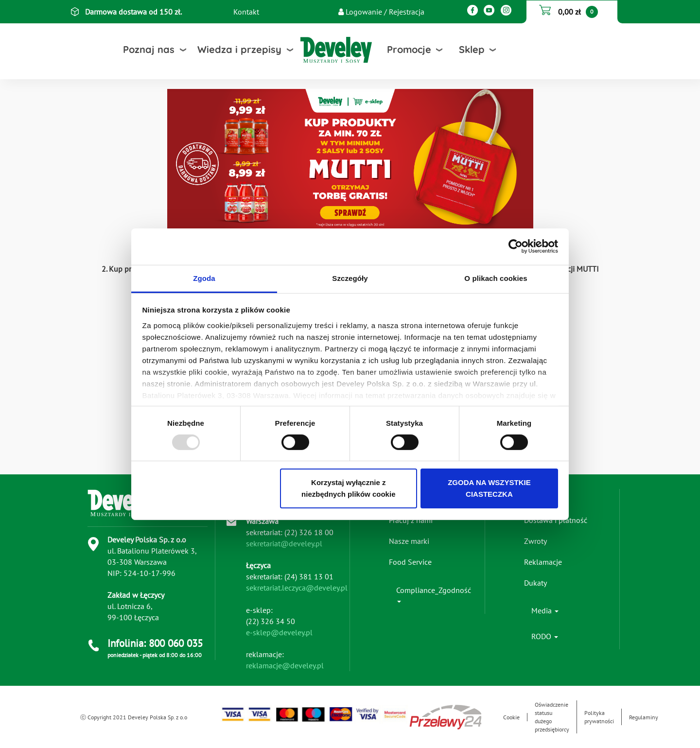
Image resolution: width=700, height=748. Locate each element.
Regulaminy (644, 717)
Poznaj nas (149, 49)
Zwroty (535, 541)
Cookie (511, 717)
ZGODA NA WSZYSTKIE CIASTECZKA (489, 488)
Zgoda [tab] (204, 278)
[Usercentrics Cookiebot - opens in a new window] (516, 246)
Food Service (410, 562)
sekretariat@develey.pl (284, 543)
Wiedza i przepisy (239, 49)
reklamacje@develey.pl (285, 665)
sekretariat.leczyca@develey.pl (297, 588)
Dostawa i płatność (556, 520)
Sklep (472, 49)
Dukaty (535, 583)
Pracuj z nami (411, 520)
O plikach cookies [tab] (496, 278)
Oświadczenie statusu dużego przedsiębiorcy (552, 717)
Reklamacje (543, 562)
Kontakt (246, 12)
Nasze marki (409, 541)
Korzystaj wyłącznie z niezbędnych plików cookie (348, 488)
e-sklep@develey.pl (279, 632)
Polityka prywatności (599, 717)
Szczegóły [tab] (350, 278)
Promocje (409, 49)
